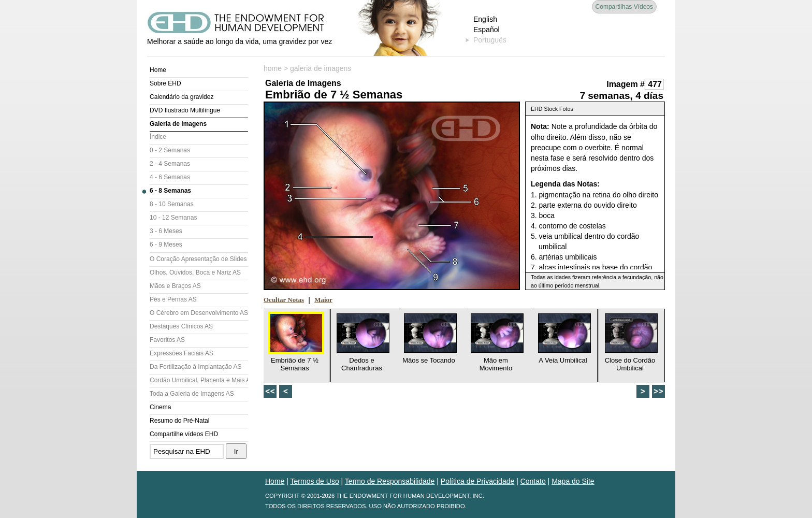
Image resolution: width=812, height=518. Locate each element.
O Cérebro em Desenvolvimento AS (199, 313)
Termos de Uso (315, 481)
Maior (323, 300)
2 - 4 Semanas (170, 164)
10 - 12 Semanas (173, 218)
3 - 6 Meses (166, 231)
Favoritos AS (167, 340)
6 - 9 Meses (166, 244)
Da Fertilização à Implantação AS (195, 367)
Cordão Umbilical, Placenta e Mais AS (199, 380)
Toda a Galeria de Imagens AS (192, 394)
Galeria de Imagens (178, 124)
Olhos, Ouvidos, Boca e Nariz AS (195, 272)
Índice (158, 137)
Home (158, 70)
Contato (533, 481)
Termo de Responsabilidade (390, 481)
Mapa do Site (573, 481)
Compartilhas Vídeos (624, 7)
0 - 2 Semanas (170, 150)
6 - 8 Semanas (170, 191)
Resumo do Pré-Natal (179, 421)
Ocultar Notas (284, 300)
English (485, 19)
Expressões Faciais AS (182, 353)
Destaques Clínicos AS (181, 326)
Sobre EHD (165, 83)
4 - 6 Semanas (170, 177)
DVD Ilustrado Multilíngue (185, 110)
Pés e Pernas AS (173, 299)
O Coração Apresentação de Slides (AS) (199, 259)
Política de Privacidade (477, 481)
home (273, 68)
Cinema (160, 407)
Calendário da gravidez (182, 97)
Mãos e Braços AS (175, 286)
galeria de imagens (321, 68)
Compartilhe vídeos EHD (184, 434)
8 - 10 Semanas (172, 204)
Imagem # (626, 84)
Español (487, 30)
